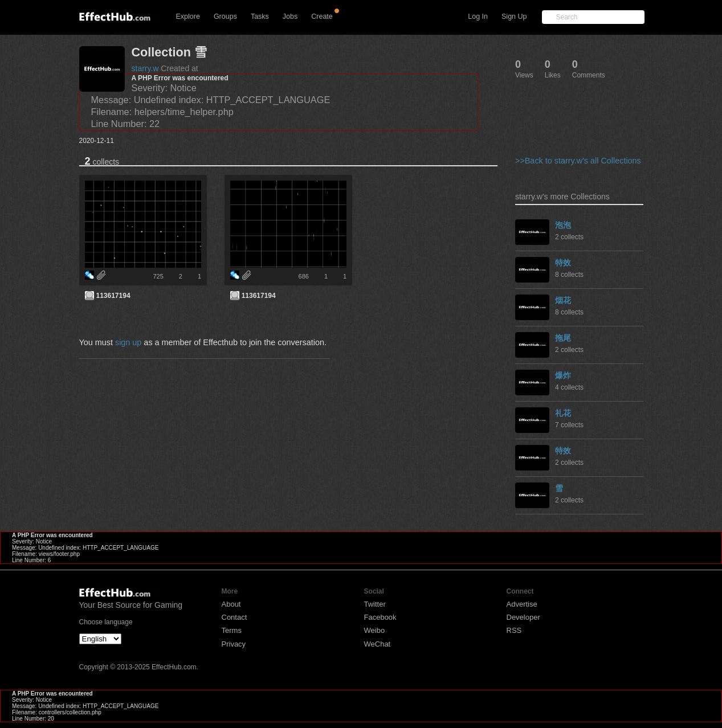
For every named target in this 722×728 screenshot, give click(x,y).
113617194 (113, 296)
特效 (563, 263)
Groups (225, 17)
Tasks (260, 17)
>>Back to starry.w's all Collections (578, 161)
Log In (478, 17)
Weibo (375, 630)
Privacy (234, 644)
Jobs (290, 17)
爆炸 (563, 375)
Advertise (522, 604)
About (231, 604)
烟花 (563, 300)
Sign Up (514, 17)
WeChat (378, 644)
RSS (514, 630)
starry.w (145, 68)
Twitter (375, 604)
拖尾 (563, 338)
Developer (523, 617)
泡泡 (563, 225)
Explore (188, 17)
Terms (232, 630)
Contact (234, 617)
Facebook (380, 617)
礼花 (563, 413)
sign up (128, 342)
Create (322, 17)
